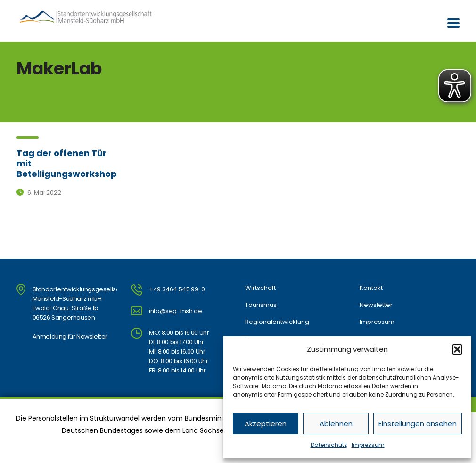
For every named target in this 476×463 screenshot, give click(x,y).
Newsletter (376, 305)
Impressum (368, 445)
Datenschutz (329, 445)
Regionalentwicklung (277, 322)
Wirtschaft (260, 288)
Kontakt (371, 288)
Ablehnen (336, 424)
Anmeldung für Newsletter (70, 336)
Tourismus (261, 305)
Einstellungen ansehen (418, 424)
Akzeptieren (266, 424)
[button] (457, 349)
